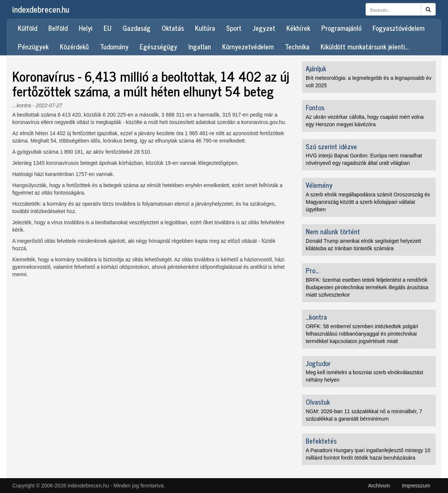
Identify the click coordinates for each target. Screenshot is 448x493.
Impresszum (416, 486)
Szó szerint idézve (331, 146)
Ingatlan (200, 46)
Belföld (58, 28)
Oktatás (173, 28)
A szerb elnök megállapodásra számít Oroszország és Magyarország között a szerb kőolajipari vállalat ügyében (368, 202)
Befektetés (321, 441)
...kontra (22, 105)
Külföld (27, 28)
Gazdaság (137, 28)
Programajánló (341, 28)
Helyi (86, 28)
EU (108, 28)
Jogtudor (318, 363)
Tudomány (114, 46)
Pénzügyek (33, 46)
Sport (234, 28)
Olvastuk (318, 402)
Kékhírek (298, 28)
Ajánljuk (316, 68)
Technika (297, 46)
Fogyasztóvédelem (399, 28)
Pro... (312, 270)
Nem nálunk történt (333, 231)
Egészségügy (158, 46)
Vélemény (319, 185)
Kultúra (205, 28)
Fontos (315, 107)
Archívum (379, 486)
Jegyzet (264, 28)
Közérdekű (74, 46)
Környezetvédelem (248, 46)
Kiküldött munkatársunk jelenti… (365, 46)
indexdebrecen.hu (41, 9)
